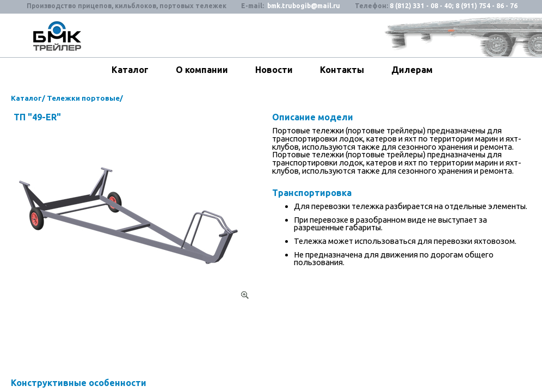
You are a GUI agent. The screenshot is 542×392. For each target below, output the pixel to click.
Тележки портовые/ (85, 98)
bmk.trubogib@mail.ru (304, 6)
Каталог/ (28, 98)
